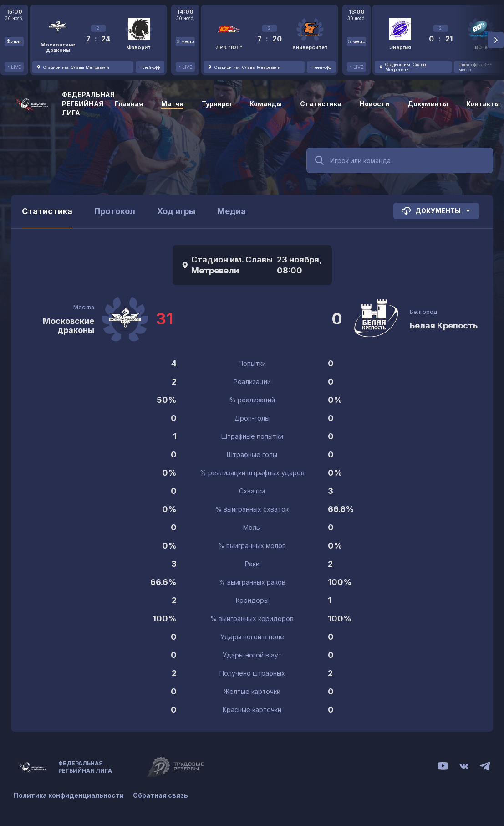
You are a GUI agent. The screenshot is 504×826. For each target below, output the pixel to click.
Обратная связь (160, 795)
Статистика (321, 104)
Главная (129, 104)
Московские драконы (69, 326)
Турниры (216, 104)
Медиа (232, 211)
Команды (266, 104)
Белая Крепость (444, 326)
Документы (428, 104)
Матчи (172, 104)
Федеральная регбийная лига (88, 104)
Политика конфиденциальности (69, 795)
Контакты (483, 104)
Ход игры (176, 211)
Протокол (115, 211)
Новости (374, 104)
